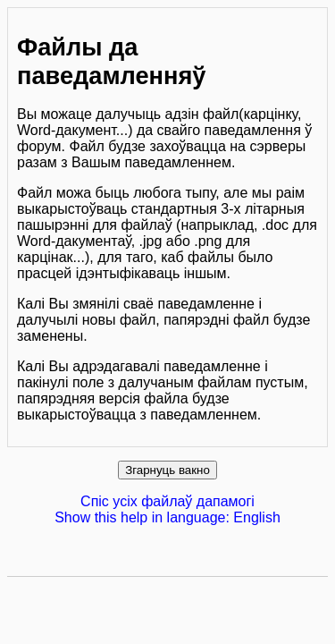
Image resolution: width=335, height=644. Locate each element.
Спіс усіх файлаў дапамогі (167, 501)
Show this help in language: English (167, 517)
